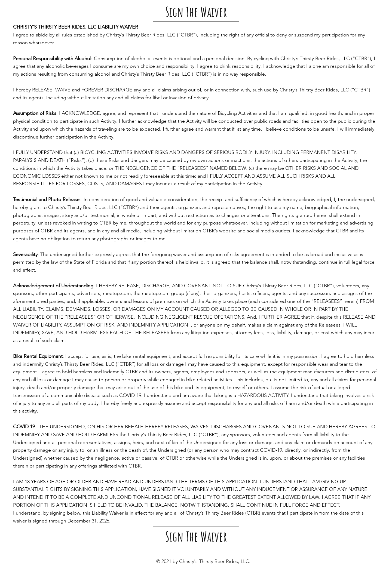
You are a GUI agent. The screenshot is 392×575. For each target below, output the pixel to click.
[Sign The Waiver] (196, 12)
